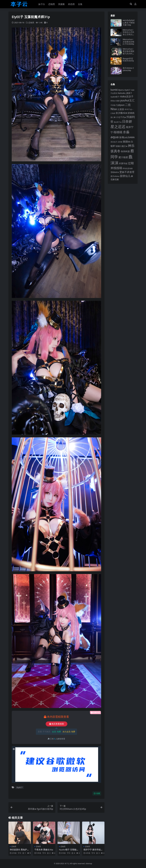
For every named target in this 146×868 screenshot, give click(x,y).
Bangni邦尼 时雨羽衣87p (128, 60)
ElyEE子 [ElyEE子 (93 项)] (128, 90)
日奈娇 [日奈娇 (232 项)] (127, 121)
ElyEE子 (20, 787)
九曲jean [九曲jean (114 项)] (120, 105)
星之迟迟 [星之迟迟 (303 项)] (118, 127)
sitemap (89, 863)
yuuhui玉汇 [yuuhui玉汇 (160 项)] (127, 100)
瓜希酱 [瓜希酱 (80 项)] (120, 142)
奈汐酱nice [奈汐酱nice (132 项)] (121, 113)
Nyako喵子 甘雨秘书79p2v (69, 851)
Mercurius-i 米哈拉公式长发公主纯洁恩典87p (128, 33)
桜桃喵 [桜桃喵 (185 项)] (118, 132)
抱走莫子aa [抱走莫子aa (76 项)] (118, 122)
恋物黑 (31, 23)
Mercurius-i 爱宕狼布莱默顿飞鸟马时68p (129, 52)
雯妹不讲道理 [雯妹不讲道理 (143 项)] (127, 172)
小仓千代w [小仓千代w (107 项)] (121, 117)
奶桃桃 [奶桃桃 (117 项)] (131, 113)
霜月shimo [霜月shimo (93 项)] (115, 176)
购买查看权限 (57, 724)
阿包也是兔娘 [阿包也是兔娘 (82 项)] (128, 168)
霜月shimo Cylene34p (128, 69)
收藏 (97, 793)
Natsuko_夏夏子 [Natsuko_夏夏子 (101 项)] (125, 93)
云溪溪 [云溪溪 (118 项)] (121, 109)
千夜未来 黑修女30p (44, 849)
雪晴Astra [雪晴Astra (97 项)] (115, 172)
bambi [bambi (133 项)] (114, 90)
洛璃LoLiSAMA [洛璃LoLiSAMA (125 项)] (127, 137)
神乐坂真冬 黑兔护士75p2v (19, 851)
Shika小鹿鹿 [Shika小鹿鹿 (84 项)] (115, 101)
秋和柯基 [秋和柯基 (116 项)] (125, 151)
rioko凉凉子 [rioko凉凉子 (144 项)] (127, 96)
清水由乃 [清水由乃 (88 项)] (114, 142)
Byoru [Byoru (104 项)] (121, 90)
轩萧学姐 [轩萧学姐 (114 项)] (123, 163)
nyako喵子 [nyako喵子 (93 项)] (115, 97)
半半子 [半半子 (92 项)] (127, 109)
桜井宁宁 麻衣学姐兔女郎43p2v (93, 851)
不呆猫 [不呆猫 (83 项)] (113, 105)
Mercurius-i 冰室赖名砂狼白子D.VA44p (128, 42)
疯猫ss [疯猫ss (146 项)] (127, 141)
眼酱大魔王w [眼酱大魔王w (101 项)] (122, 146)
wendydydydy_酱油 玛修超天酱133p (129, 23)
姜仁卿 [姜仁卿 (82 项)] (113, 117)
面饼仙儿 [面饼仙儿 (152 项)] (125, 176)
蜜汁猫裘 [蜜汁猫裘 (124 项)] (123, 157)
